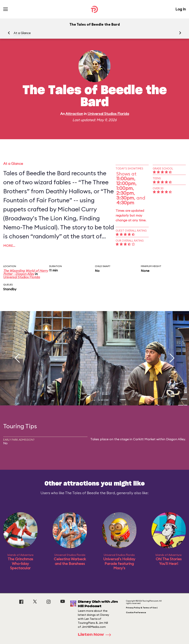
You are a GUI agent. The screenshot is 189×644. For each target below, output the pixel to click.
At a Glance (22, 33)
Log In (181, 9)
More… (9, 246)
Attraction (74, 114)
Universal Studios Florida (108, 114)
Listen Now (96, 635)
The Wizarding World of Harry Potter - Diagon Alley (26, 272)
